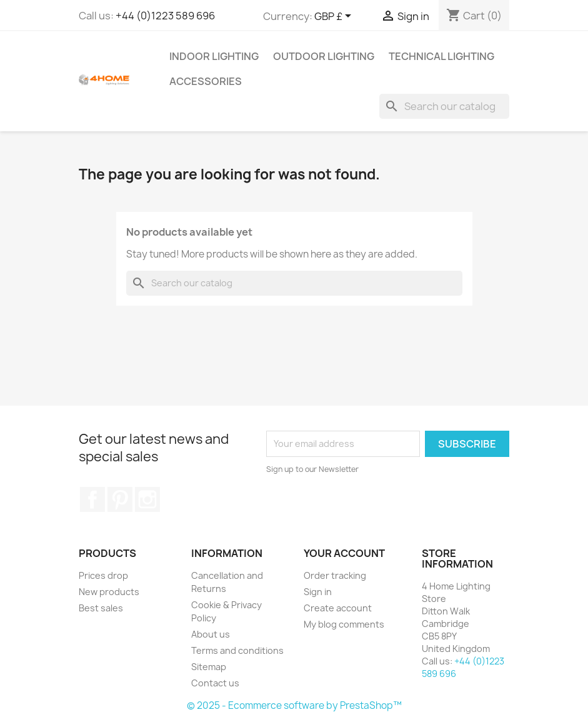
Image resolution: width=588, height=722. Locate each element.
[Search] (444, 106)
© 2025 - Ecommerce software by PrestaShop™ (294, 705)
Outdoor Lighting (324, 56)
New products (109, 592)
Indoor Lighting (214, 56)
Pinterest (120, 499)
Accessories (206, 81)
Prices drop (103, 575)
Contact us (215, 683)
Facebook (92, 499)
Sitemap (209, 667)
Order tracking (335, 575)
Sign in (318, 592)
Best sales (101, 608)
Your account (344, 553)
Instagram (147, 499)
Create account (338, 608)
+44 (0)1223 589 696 (165, 16)
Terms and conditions (237, 650)
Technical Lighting (441, 56)
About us (211, 634)
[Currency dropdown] (335, 17)
